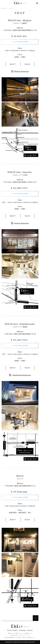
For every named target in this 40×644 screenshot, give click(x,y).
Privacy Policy (12, 630)
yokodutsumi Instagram (20, 375)
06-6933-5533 (20, 492)
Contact (30, 630)
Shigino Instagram (20, 71)
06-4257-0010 (20, 340)
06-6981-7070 (20, 188)
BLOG (27, 64)
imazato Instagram (20, 223)
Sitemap (22, 630)
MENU (13, 64)
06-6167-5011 (20, 36)
